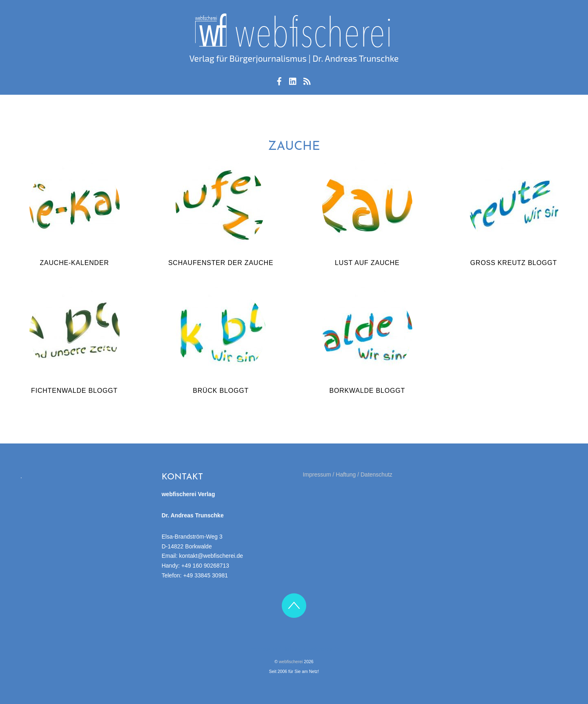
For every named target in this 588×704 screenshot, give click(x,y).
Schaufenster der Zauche (221, 263)
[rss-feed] (307, 80)
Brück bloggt (221, 391)
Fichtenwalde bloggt (74, 391)
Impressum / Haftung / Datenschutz (347, 475)
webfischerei (291, 662)
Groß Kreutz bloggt (514, 263)
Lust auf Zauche (367, 263)
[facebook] (279, 80)
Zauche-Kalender (74, 263)
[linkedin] (293, 80)
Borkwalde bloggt (367, 391)
